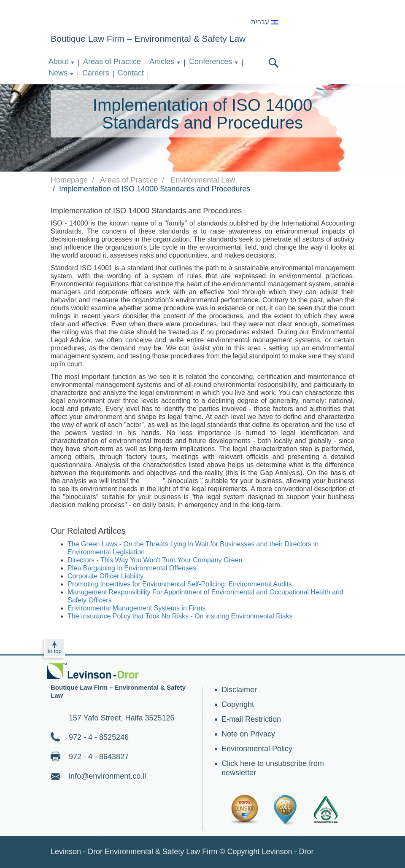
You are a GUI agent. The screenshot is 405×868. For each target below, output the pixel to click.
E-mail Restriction (251, 719)
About (58, 62)
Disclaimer (239, 690)
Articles (162, 62)
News (58, 73)
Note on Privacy (248, 734)
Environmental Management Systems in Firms (136, 608)
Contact (131, 73)
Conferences (211, 62)
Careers (96, 73)
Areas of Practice (112, 62)
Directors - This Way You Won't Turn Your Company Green (155, 560)
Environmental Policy (257, 749)
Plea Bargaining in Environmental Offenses (132, 568)
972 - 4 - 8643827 (99, 757)
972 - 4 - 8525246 (99, 737)
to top (55, 651)
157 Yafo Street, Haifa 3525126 (122, 718)
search (274, 63)
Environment (94, 18)
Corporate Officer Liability (105, 576)
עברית (265, 22)
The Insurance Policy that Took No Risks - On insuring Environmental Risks (180, 616)
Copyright (238, 704)
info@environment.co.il (107, 776)
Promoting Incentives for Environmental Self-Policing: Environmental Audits (180, 584)
